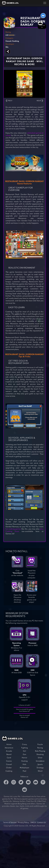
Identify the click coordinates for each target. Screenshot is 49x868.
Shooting (40, 754)
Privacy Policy (23, 823)
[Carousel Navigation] (24, 101)
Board (9, 754)
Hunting (24, 761)
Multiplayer (24, 768)
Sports (40, 764)
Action (9, 744)
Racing (40, 748)
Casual (9, 764)
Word (40, 771)
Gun (24, 754)
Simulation (40, 761)
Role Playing (40, 751)
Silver (40, 758)
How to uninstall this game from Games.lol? (24, 710)
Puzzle (40, 744)
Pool (24, 771)
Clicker (9, 768)
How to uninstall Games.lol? (25, 716)
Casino (9, 761)
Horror (24, 758)
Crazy (24, 744)
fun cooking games (13, 529)
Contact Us (41, 823)
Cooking (9, 771)
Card (9, 758)
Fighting (24, 748)
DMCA (33, 823)
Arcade (9, 751)
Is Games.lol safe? (25, 705)
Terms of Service (10, 823)
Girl (24, 751)
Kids (24, 764)
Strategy (40, 768)
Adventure (9, 748)
